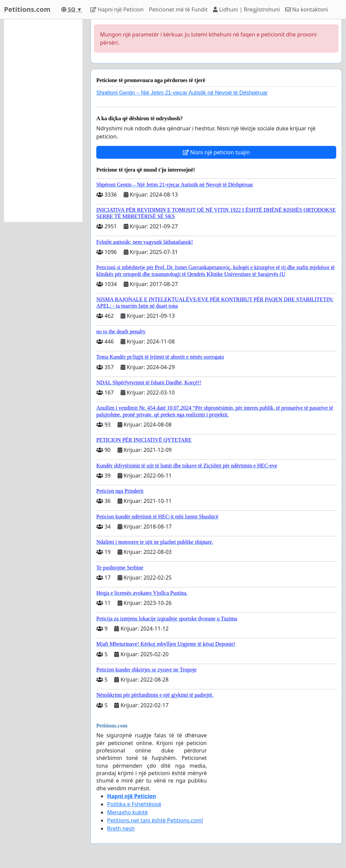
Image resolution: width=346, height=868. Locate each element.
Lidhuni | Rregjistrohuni (246, 9)
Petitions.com (27, 9)
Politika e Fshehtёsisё (134, 804)
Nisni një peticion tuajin (216, 152)
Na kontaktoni (306, 9)
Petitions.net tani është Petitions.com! (155, 820)
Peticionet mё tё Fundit (178, 9)
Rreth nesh (121, 828)
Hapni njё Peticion (117, 9)
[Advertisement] (43, 121)
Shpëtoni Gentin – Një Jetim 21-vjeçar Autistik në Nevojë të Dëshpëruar (182, 93)
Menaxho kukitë (128, 812)
